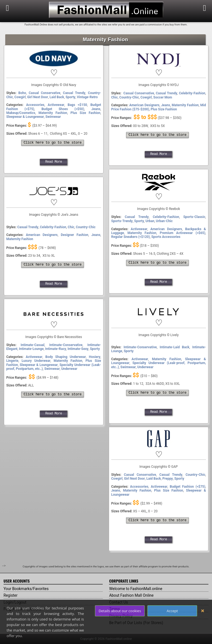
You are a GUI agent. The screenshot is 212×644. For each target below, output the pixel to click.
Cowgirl (20, 97)
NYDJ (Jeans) (159, 69)
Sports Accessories (166, 237)
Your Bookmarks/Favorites (26, 589)
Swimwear (53, 117)
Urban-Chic (164, 221)
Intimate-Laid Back (174, 347)
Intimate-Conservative (140, 347)
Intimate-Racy (55, 349)
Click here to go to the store (53, 143)
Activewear (56, 105)
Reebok (158, 193)
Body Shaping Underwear (66, 357)
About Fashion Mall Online (132, 595)
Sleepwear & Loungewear (25, 117)
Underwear (145, 367)
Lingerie (12, 361)
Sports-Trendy (122, 221)
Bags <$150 (77, 105)
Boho (22, 93)
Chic (115, 97)
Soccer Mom (163, 97)
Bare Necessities (54, 321)
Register (11, 595)
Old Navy (54, 69)
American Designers (144, 105)
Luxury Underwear (36, 361)
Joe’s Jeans (54, 199)
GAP (159, 451)
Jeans (96, 109)
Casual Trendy (74, 93)
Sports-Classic (194, 217)
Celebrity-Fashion (192, 93)
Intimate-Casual (33, 345)
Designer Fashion (74, 235)
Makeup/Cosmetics (21, 113)
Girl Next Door (38, 97)
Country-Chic (129, 97)
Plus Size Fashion (85, 113)
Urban (150, 221)
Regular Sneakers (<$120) (131, 237)
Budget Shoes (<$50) (63, 109)
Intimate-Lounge (31, 349)
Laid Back (57, 97)
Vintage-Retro (88, 97)
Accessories (35, 105)
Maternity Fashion (53, 113)
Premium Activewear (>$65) (183, 233)
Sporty (70, 97)
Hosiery (95, 357)
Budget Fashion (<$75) (188, 487)
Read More (54, 162)
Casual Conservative (45, 93)
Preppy (168, 479)
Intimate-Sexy (78, 349)
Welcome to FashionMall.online (136, 589)
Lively (159, 319)
